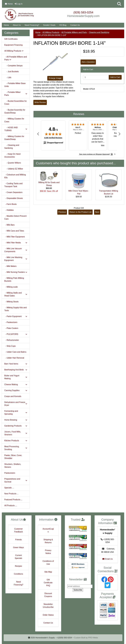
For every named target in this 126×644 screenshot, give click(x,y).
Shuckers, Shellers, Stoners (13, 466)
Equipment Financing (13, 45)
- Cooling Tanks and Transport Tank (13, 185)
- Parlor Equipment (16, 316)
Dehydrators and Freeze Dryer (16, 404)
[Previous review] (38, 134)
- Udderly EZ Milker (14, 169)
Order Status (48, 615)
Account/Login (48, 530)
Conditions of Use (48, 563)
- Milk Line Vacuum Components (16, 250)
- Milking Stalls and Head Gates (16, 294)
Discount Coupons (48, 595)
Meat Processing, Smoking (16, 448)
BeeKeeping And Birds (16, 370)
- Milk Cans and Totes (14, 231)
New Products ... (11, 494)
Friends (18, 540)
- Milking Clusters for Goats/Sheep (14, 138)
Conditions (19, 574)
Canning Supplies (16, 390)
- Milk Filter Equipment (15, 237)
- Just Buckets (11, 72)
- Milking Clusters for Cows (14, 120)
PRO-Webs (93, 638)
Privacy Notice (48, 552)
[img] (53, 134)
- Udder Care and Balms (15, 352)
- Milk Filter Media (16, 243)
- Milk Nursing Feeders (16, 272)
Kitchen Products (16, 441)
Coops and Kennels (13, 396)
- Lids (8, 77)
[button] (119, 4)
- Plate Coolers (11, 328)
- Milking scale (11, 287)
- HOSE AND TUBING (16, 129)
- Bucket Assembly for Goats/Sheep (15, 111)
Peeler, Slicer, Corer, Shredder (13, 457)
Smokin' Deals (49, 25)
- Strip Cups (10, 346)
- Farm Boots (10, 204)
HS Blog (63, 25)
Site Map (48, 572)
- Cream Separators (13, 192)
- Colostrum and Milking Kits (15, 176)
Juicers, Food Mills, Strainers (16, 433)
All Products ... (11, 505)
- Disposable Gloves (14, 198)
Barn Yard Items (16, 364)
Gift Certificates (11, 39)
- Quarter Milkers (13, 163)
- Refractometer (12, 340)
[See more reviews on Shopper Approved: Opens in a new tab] (94, 154)
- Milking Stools (11, 302)
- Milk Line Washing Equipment (16, 259)
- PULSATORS (16, 334)
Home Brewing (16, 420)
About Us (17, 25)
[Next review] (119, 134)
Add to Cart (115, 77)
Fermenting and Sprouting (16, 413)
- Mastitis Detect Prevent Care (15, 217)
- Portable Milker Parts (16, 94)
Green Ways (19, 547)
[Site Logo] (22, 15)
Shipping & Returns (48, 541)
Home (9, 4)
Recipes (19, 566)
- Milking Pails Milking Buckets (14, 279)
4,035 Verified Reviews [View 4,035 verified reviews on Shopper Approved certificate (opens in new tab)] (53, 138)
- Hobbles (9, 210)
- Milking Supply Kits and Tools (15, 309)
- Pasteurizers (11, 322)
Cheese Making (16, 384)
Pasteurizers (10, 473)
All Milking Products (51, 32)
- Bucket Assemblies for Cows (16, 102)
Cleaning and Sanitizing (99, 32)
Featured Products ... (13, 500)
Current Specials (19, 557)
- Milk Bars (9, 225)
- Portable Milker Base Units (15, 85)
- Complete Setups (13, 66)
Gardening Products (16, 426)
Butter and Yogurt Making (16, 377)
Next (97, 212)
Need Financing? (32, 25)
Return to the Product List (80, 212)
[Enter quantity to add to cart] (96, 77)
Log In (19, 4)
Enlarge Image (55, 78)
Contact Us (75, 25)
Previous (62, 212)
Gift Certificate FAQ (48, 583)
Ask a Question (88, 62)
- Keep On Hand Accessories (12, 155)
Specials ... (9, 488)
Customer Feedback (19, 530)
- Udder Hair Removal (14, 358)
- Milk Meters (10, 266)
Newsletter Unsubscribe (48, 606)
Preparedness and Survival (16, 480)
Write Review (40, 102)
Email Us (107, 559)
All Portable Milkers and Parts (74, 32)
